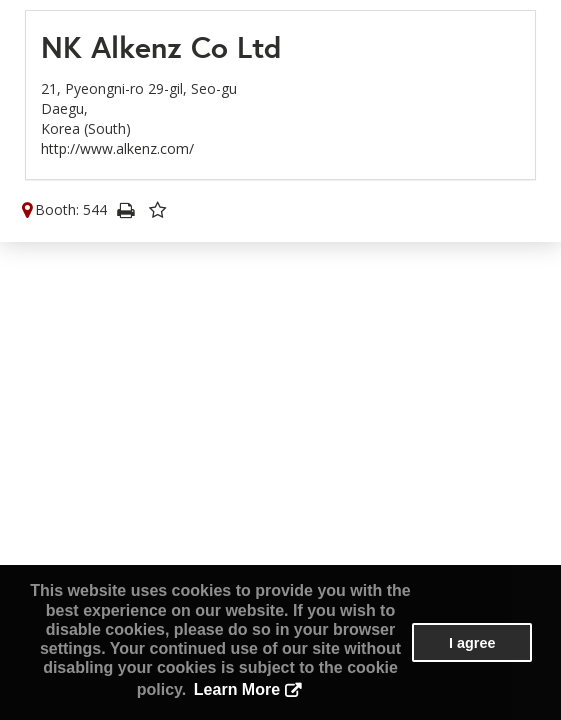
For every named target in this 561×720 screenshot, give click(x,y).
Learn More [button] (237, 689)
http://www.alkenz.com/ (117, 148)
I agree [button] (472, 643)
